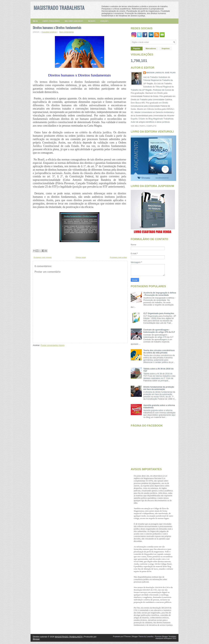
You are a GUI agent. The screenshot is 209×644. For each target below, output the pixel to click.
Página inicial (81, 257)
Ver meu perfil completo (144, 126)
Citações (104, 21)
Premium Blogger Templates (166, 636)
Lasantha (150, 636)
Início (35, 21)
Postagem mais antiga (118, 257)
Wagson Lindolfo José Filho (161, 73)
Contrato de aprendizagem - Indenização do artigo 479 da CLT (159, 331)
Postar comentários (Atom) (53, 345)
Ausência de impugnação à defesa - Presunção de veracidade (160, 294)
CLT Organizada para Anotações (159, 313)
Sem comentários (66, 32)
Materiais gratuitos (74, 21)
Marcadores (151, 49)
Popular (137, 49)
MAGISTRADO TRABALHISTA (59, 8)
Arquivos (166, 49)
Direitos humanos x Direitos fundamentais (57, 28)
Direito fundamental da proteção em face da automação (159, 388)
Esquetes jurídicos (49, 32)
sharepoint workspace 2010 (166, 638)
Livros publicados (51, 21)
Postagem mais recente (43, 257)
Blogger (36, 639)
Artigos (92, 21)
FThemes (127, 636)
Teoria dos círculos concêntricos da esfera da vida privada (159, 352)
